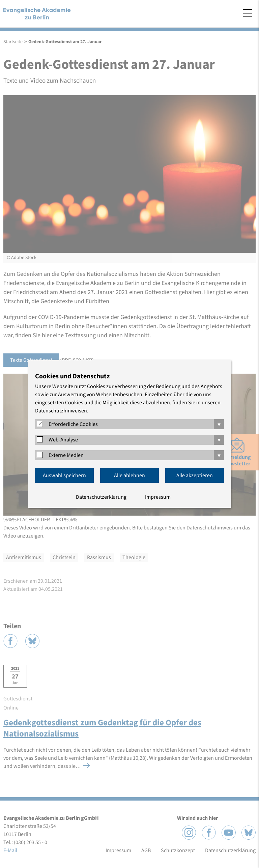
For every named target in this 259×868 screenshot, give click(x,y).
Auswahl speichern (64, 475)
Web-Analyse (63, 440)
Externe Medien (66, 455)
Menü (248, 13)
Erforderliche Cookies (73, 424)
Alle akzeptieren (195, 475)
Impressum (158, 497)
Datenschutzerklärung (101, 497)
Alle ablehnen (129, 475)
